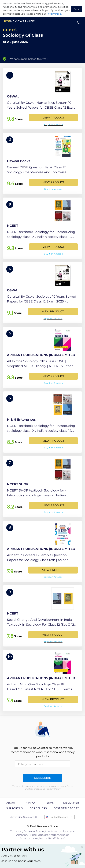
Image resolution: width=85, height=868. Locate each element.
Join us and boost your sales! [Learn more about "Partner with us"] (21, 861)
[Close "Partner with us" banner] (82, 847)
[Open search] (79, 22)
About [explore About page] (11, 803)
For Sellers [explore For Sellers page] (38, 808)
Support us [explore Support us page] (14, 808)
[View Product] (42, 99)
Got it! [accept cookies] (77, 9)
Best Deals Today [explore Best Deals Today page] (66, 808)
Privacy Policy (54, 14)
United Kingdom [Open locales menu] (59, 817)
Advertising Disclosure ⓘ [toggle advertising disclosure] (24, 817)
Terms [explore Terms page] (49, 803)
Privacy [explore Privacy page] (30, 803)
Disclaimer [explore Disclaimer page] (71, 803)
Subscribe (43, 778)
